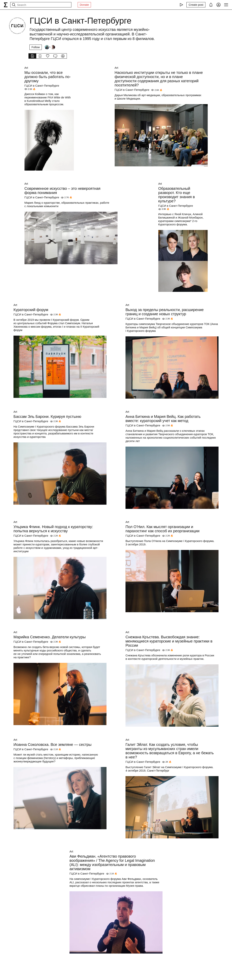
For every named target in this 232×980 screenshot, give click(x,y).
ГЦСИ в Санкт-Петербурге (42, 86)
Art (26, 68)
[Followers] (50, 47)
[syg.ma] (6, 5)
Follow (36, 47)
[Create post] (196, 5)
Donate (84, 5)
